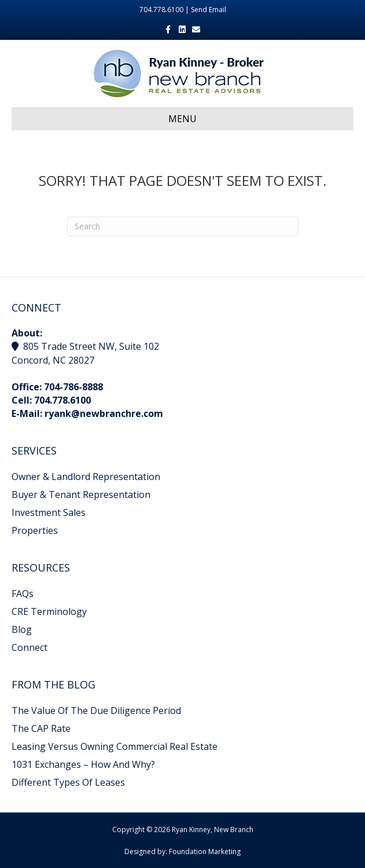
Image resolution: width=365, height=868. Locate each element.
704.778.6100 (62, 400)
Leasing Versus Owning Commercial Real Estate (115, 746)
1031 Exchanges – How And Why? (83, 764)
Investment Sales (49, 512)
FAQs (23, 594)
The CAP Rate (41, 728)
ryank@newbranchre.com (104, 413)
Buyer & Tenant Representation (81, 495)
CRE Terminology (49, 611)
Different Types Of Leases (68, 782)
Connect (30, 647)
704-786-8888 (73, 387)
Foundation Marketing (205, 851)
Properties (35, 530)
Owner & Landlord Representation (86, 477)
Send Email (209, 10)
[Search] (183, 226)
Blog (22, 629)
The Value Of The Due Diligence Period (96, 710)
